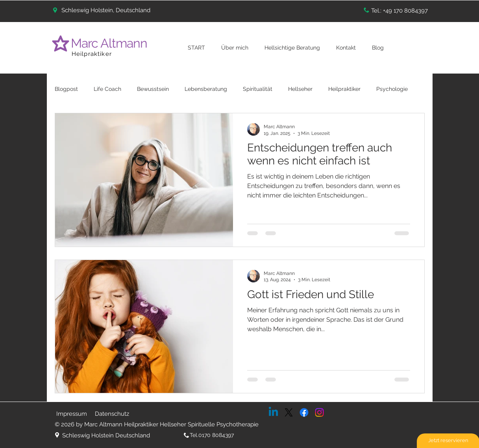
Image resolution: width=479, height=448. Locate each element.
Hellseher (300, 89)
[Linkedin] (273, 412)
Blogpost (66, 89)
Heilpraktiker (92, 54)
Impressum (72, 414)
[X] (289, 412)
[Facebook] (304, 412)
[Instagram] (319, 412)
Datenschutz (112, 414)
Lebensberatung (206, 89)
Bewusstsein (153, 89)
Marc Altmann (111, 43)
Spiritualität (258, 89)
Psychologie (392, 89)
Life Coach (107, 89)
